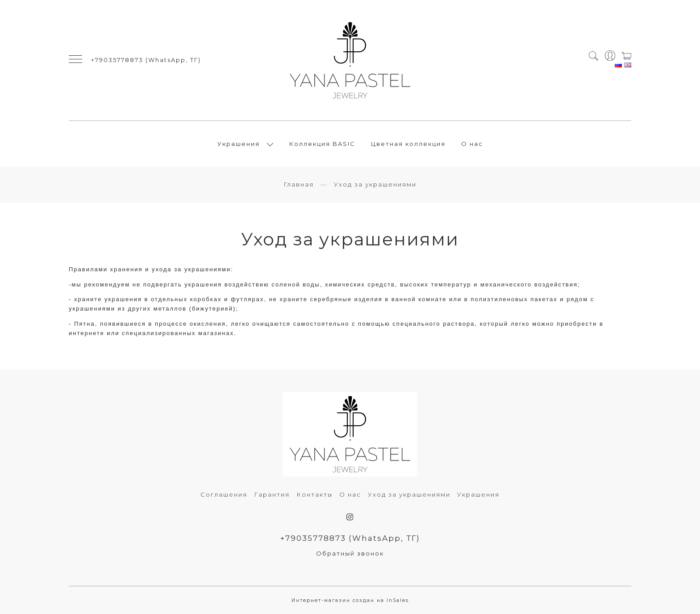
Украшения (239, 144)
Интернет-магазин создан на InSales (350, 600)
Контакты (315, 494)
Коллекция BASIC (322, 144)
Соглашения (224, 494)
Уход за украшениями (409, 494)
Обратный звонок (350, 553)
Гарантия (272, 494)
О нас (472, 144)
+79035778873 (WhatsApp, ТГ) (146, 60)
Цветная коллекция (408, 144)
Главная (299, 184)
